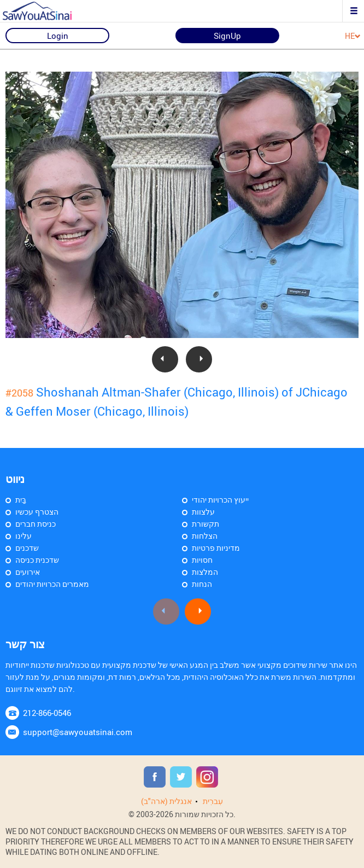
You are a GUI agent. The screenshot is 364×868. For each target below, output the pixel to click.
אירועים (28, 572)
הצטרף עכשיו (37, 512)
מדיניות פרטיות (216, 548)
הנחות (202, 584)
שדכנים (27, 548)
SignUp (227, 36)
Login (58, 36)
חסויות (202, 560)
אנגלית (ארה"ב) (166, 801)
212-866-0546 (47, 713)
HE (353, 36)
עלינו (24, 536)
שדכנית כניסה (37, 560)
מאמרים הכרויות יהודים (52, 584)
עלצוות (203, 512)
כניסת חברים (36, 524)
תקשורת (206, 524)
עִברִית (213, 801)
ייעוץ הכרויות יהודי (220, 500)
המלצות (205, 572)
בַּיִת (21, 500)
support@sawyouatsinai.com (78, 732)
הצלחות (205, 536)
